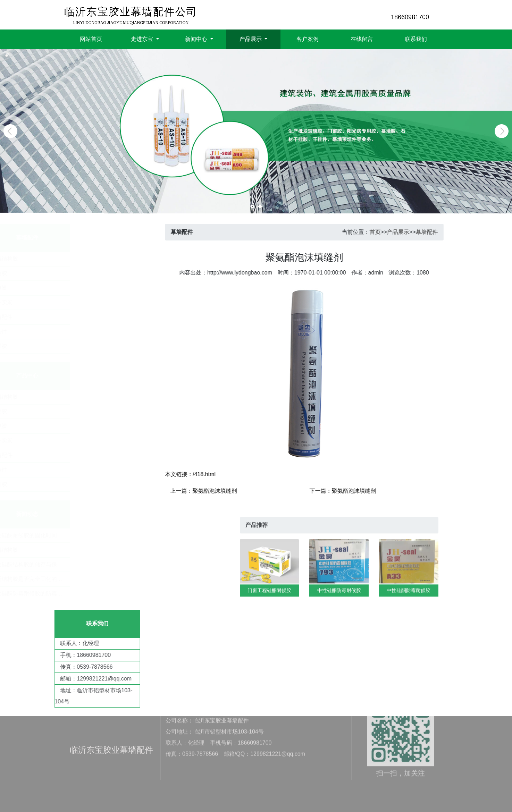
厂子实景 (81, 302)
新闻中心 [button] (197, 38)
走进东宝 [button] (143, 38)
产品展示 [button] (251, 38)
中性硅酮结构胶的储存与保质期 (66, 564)
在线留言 (362, 38)
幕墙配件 (81, 317)
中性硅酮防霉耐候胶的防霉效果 (66, 594)
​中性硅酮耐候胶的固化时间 (60, 535)
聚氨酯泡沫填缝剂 (229, 491)
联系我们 (416, 38)
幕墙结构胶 (84, 259)
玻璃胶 (78, 273)
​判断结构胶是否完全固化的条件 (66, 579)
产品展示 (413, 232)
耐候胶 (78, 288)
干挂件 (78, 332)
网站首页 (91, 38)
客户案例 (308, 38)
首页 (389, 232)
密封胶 (78, 346)
